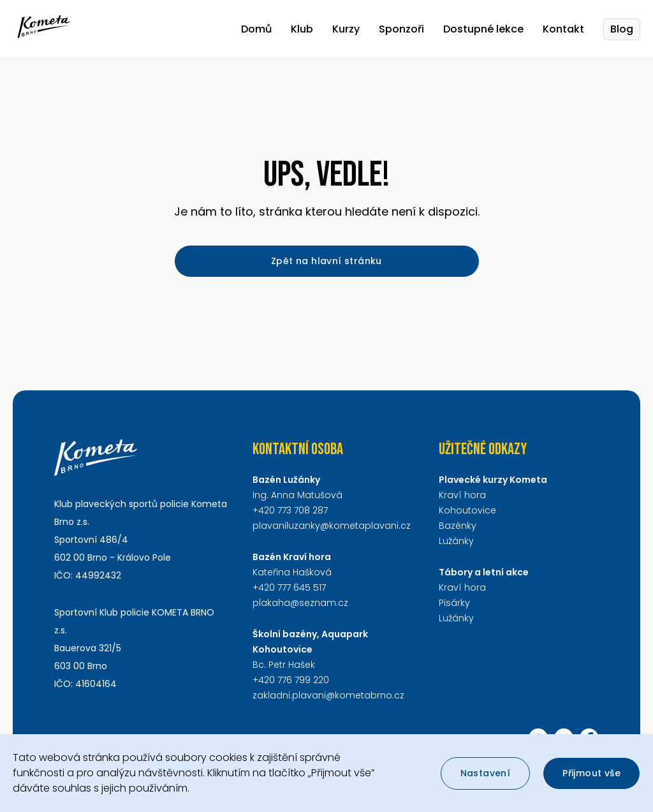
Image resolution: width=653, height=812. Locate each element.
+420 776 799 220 (291, 680)
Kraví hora (462, 495)
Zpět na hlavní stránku (326, 261)
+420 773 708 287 (290, 510)
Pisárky (454, 603)
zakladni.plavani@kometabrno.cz (328, 695)
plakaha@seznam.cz (300, 603)
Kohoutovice (467, 510)
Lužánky (456, 541)
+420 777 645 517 (289, 587)
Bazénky (458, 526)
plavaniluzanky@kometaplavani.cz (332, 526)
